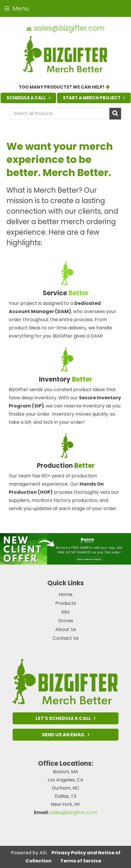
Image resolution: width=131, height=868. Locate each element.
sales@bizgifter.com (69, 28)
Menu (17, 8)
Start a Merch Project (92, 98)
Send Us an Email (63, 735)
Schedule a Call (26, 98)
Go (115, 114)
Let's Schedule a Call (63, 718)
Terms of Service (81, 861)
